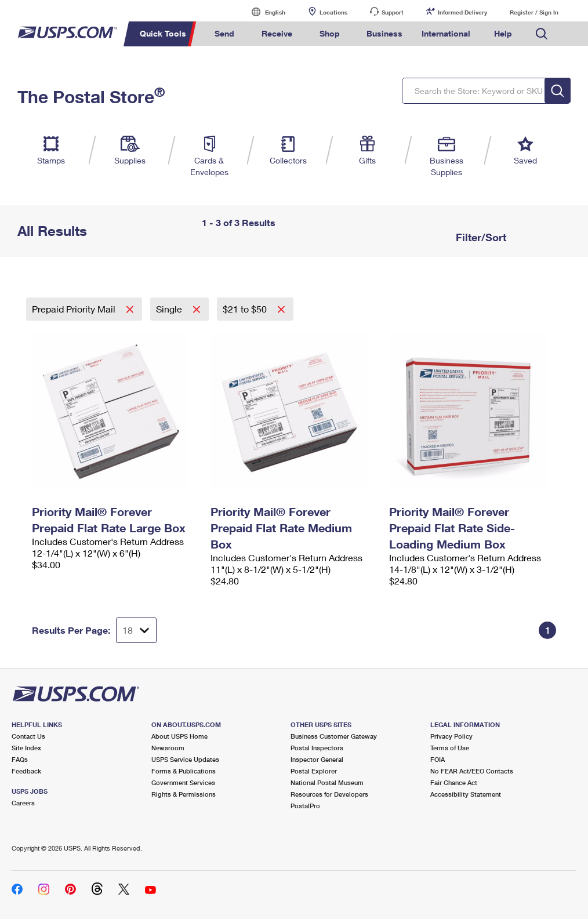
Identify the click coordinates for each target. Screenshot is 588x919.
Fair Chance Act (454, 782)
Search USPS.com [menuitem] (542, 34)
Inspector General (317, 759)
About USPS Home (179, 736)
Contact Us (28, 736)
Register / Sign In (534, 12)
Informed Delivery (462, 12)
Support (393, 12)
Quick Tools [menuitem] (163, 33)
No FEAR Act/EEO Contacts (472, 771)
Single (170, 309)
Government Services (183, 782)
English (263, 12)
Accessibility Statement (466, 794)
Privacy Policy (451, 736)
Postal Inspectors (317, 748)
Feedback (26, 771)
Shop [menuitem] (330, 33)
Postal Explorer (314, 771)
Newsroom (168, 748)
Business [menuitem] (384, 33)
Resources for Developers (329, 794)
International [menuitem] (446, 33)
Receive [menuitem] (277, 33)
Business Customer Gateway (334, 736)
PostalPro (305, 806)
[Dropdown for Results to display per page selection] (136, 630)
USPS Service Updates (185, 759)
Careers (23, 803)
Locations (333, 12)
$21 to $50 (246, 309)
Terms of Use (450, 748)
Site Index (26, 748)
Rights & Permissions (184, 794)
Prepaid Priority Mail (75, 309)
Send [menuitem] (224, 33)
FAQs (20, 759)
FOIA (438, 759)
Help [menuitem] (503, 33)
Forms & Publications (184, 771)
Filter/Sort (480, 237)
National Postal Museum (327, 782)
